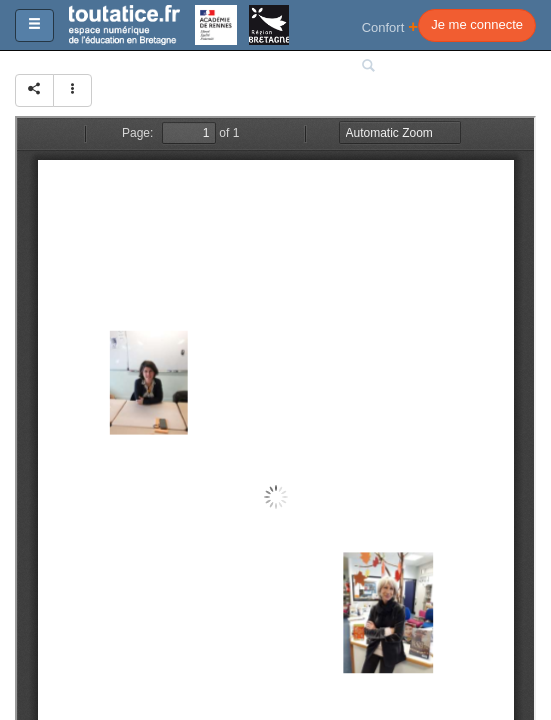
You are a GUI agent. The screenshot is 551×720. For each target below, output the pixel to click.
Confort (390, 26)
